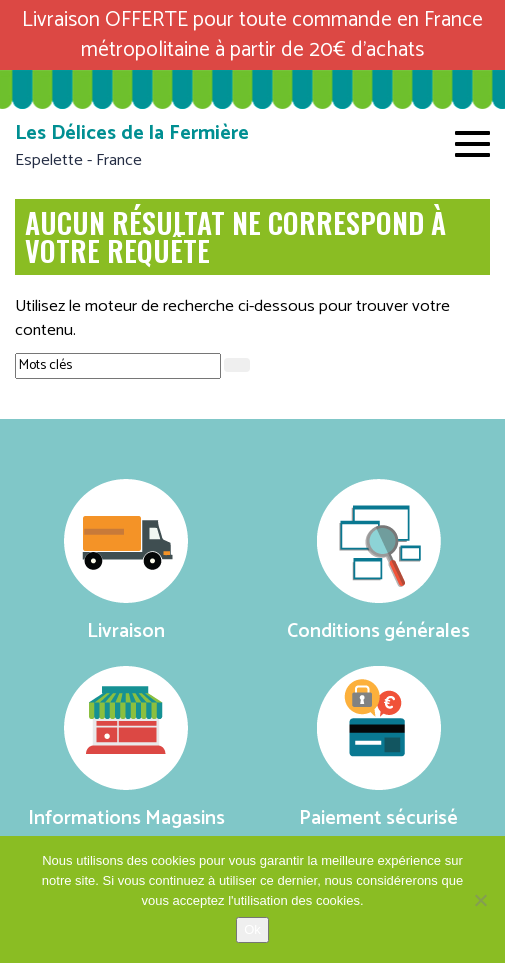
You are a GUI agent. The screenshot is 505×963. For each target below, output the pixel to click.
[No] (480, 900)
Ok (252, 929)
